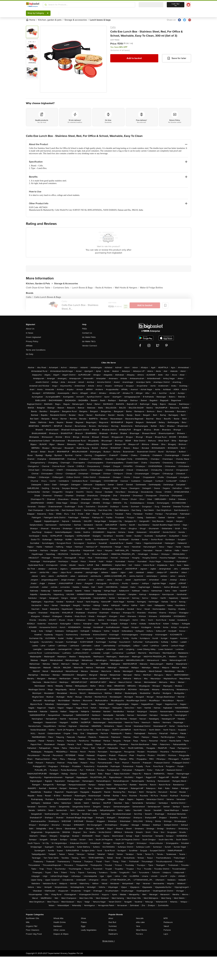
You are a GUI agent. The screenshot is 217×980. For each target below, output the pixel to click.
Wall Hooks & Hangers (127, 288)
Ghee (83, 918)
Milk (28, 922)
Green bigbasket (33, 337)
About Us (30, 329)
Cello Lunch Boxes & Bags (48, 297)
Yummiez (113, 926)
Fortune (167, 930)
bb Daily (30, 354)
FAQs (85, 329)
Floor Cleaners (33, 930)
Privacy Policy (32, 341)
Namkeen (58, 926)
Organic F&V (32, 926)
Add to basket (134, 58)
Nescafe (140, 918)
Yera (138, 926)
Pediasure (168, 922)
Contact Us (87, 333)
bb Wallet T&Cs (89, 341)
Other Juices (59, 930)
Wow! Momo (141, 930)
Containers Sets (62, 288)
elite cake (140, 922)
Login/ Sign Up (176, 5)
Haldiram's (113, 934)
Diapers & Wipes (61, 934)
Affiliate (29, 346)
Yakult (166, 926)
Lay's (166, 934)
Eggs (83, 926)
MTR (166, 918)
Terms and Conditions (36, 350)
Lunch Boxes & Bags (83, 288)
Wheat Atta (58, 918)
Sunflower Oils (33, 918)
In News (30, 333)
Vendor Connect (90, 346)
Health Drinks (60, 922)
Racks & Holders (105, 288)
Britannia (112, 930)
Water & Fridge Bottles (151, 288)
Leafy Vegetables (89, 930)
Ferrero (139, 934)
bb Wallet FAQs (89, 337)
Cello (113, 27)
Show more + (108, 941)
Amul (111, 918)
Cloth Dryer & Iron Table (39, 288)
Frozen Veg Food (34, 934)
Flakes (84, 922)
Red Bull (112, 922)
